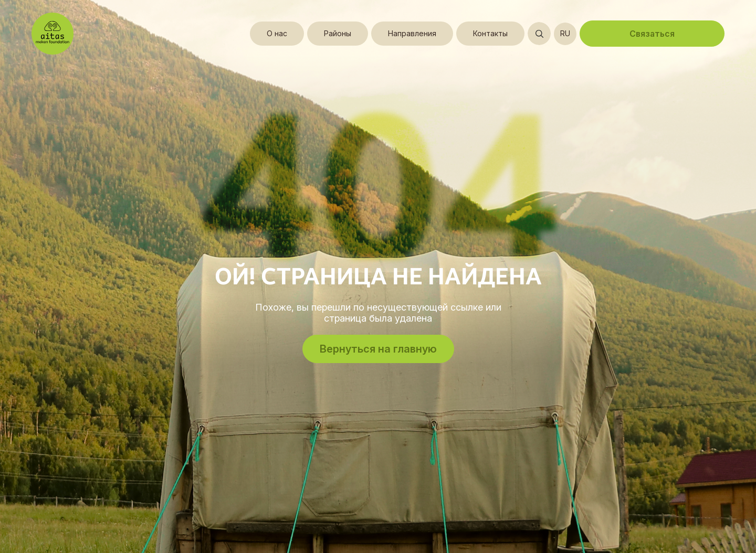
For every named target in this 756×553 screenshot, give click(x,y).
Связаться (652, 34)
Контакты (490, 33)
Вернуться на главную (378, 349)
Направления (412, 33)
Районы (338, 33)
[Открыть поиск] (539, 34)
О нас (277, 33)
